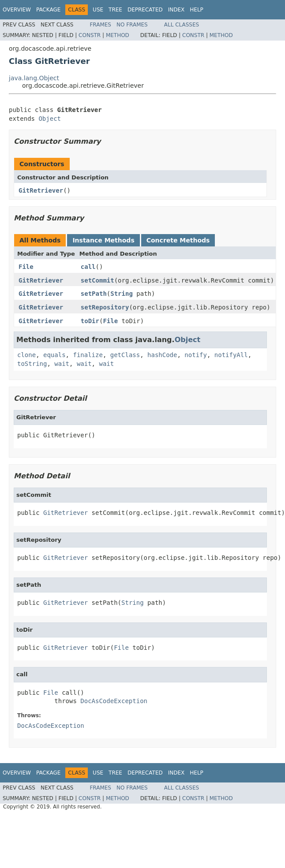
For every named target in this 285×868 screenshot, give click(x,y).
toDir (90, 321)
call (88, 267)
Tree (115, 10)
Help (197, 10)
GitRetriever (41, 190)
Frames (100, 25)
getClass (125, 355)
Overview (17, 10)
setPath (94, 294)
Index (176, 10)
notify (196, 355)
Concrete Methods (178, 240)
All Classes (182, 25)
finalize (88, 355)
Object (50, 119)
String (122, 294)
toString (32, 364)
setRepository (105, 307)
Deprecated (145, 10)
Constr (90, 35)
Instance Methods (103, 240)
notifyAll (231, 355)
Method (118, 35)
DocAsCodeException (114, 701)
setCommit (97, 280)
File (26, 267)
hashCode (162, 355)
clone (26, 355)
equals (54, 355)
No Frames (132, 25)
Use (98, 10)
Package (48, 10)
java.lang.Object (34, 78)
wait (62, 364)
